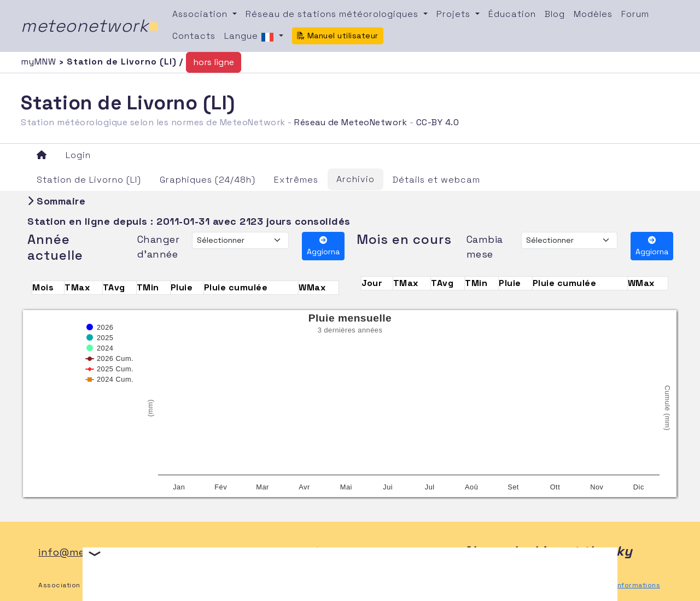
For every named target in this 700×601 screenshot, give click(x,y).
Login (78, 155)
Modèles (593, 14)
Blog (555, 14)
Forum (635, 14)
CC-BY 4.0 (438, 122)
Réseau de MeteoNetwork (351, 122)
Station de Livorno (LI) (89, 180)
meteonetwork (90, 26)
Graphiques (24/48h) (208, 180)
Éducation (512, 14)
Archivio (355, 179)
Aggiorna (323, 246)
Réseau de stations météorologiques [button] (333, 14)
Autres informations (625, 585)
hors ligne (214, 62)
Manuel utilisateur (338, 36)
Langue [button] (250, 37)
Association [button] (201, 14)
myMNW (40, 62)
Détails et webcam (436, 180)
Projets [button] (455, 14)
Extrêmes (296, 180)
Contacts (194, 36)
